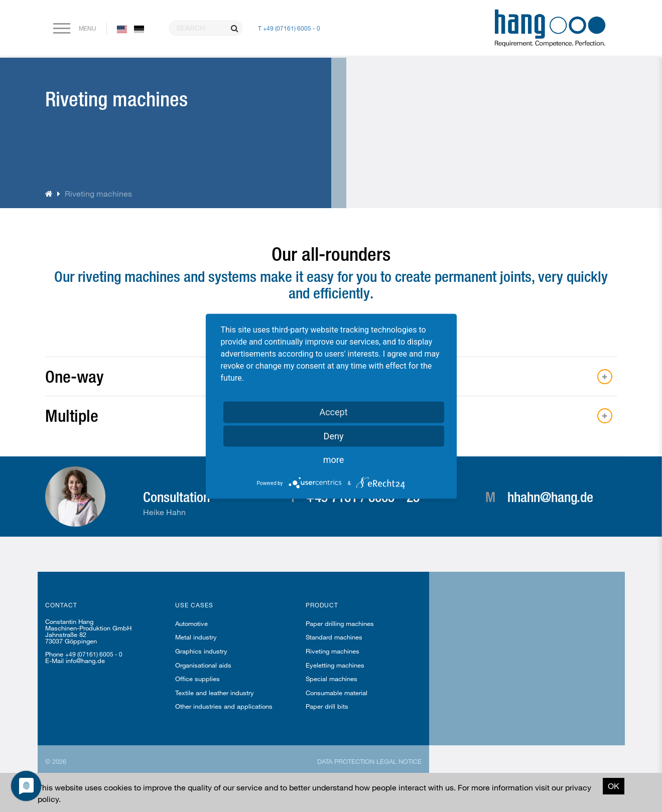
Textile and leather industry (215, 693)
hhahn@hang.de (550, 497)
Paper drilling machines (340, 623)
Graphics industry (201, 651)
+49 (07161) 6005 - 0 (94, 654)
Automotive (191, 623)
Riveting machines (333, 651)
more (334, 459)
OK (614, 786)
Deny (334, 436)
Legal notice (399, 761)
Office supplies (197, 679)
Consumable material (337, 693)
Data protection (346, 761)
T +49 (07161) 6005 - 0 (289, 28)
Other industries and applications (224, 706)
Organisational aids (203, 665)
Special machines (332, 679)
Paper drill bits (327, 706)
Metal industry (196, 637)
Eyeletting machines (335, 665)
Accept (333, 412)
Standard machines (334, 637)
